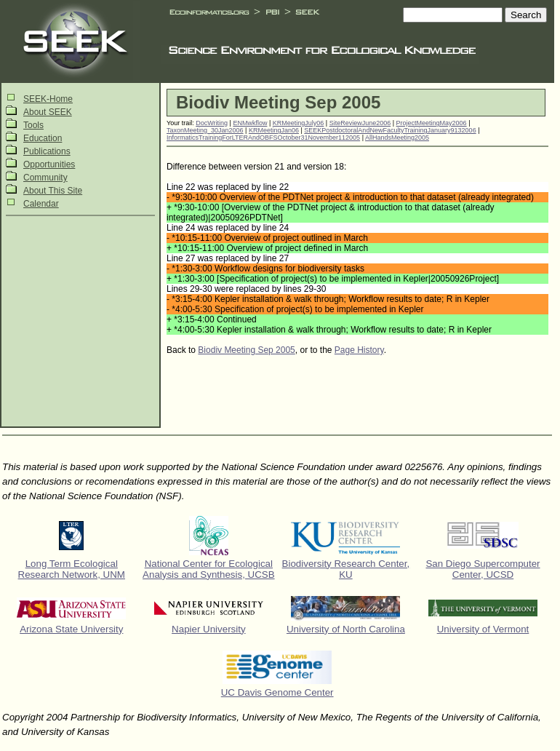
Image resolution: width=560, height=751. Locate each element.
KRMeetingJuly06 (299, 123)
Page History (359, 350)
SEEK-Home (48, 99)
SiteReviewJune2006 (360, 123)
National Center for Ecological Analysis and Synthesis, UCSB (209, 569)
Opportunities (49, 164)
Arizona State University (71, 629)
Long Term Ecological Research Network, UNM (72, 569)
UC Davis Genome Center (277, 692)
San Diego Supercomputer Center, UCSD (483, 569)
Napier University (208, 629)
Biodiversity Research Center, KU (346, 569)
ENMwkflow (250, 123)
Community (45, 178)
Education (43, 138)
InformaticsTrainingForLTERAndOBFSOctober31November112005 (263, 138)
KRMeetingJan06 (274, 130)
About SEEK (48, 112)
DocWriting (212, 123)
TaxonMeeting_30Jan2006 (205, 130)
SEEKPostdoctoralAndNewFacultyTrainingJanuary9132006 (390, 130)
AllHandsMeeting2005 (397, 138)
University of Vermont (483, 629)
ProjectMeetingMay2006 (432, 123)
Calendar (41, 204)
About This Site (53, 191)
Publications (47, 151)
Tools (33, 125)
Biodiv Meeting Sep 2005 (246, 350)
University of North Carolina (346, 629)
